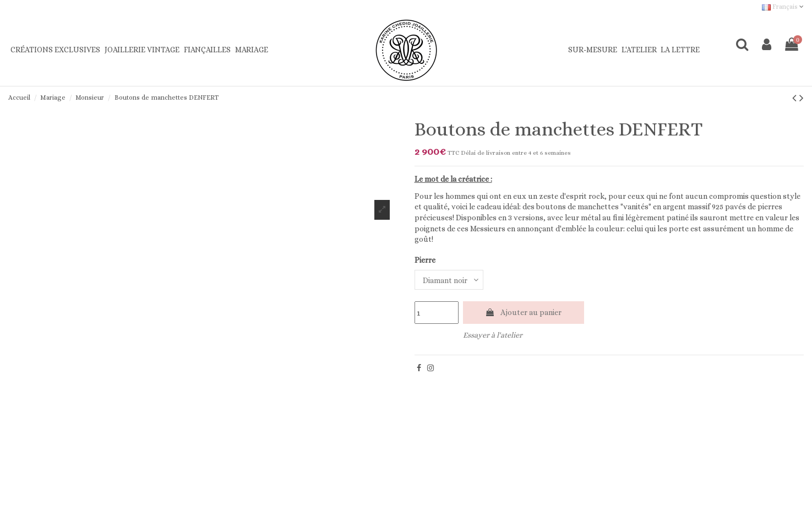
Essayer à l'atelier (493, 335)
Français (783, 7)
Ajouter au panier (523, 312)
